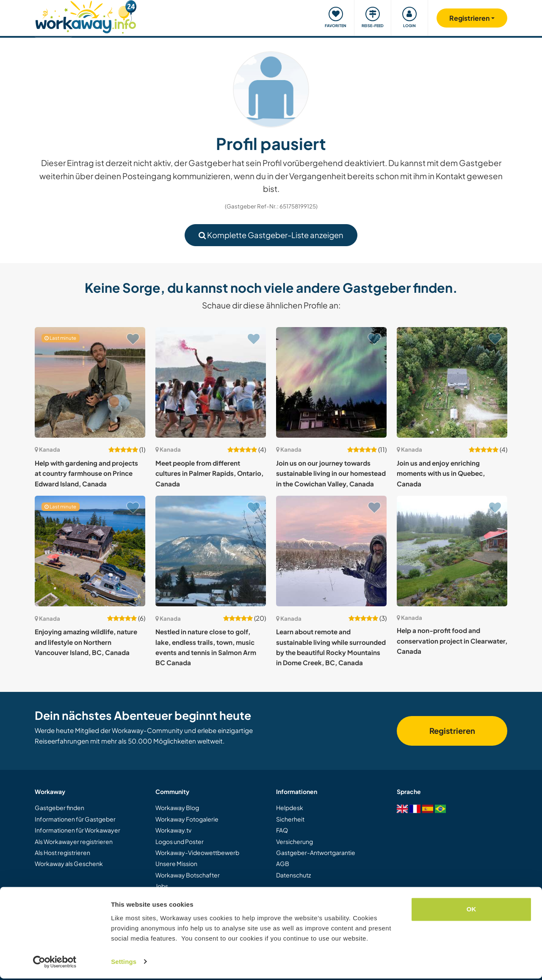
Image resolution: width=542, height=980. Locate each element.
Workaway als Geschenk (69, 863)
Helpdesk (290, 808)
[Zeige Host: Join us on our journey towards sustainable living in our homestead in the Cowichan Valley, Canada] (331, 382)
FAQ (282, 830)
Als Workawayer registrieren (74, 841)
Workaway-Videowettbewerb (197, 852)
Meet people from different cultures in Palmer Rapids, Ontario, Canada (209, 473)
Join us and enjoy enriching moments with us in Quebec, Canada (441, 473)
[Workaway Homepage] (86, 16)
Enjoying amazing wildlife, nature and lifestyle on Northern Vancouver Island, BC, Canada (86, 642)
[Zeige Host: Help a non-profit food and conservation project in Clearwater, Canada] (452, 551)
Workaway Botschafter (188, 875)
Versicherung (295, 841)
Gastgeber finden (59, 808)
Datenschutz (293, 875)
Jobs (162, 886)
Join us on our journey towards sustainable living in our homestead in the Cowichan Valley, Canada (331, 473)
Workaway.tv (173, 830)
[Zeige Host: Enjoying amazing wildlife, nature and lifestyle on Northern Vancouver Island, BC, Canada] (90, 551)
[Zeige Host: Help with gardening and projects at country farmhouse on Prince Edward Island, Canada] (90, 382)
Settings (124, 963)
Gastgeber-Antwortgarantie (316, 852)
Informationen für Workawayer (77, 830)
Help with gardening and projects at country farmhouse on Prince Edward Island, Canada (86, 473)
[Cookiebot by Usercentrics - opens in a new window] (55, 963)
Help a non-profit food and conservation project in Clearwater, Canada (452, 641)
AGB (283, 863)
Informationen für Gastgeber (75, 819)
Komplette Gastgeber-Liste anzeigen (271, 235)
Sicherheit (290, 819)
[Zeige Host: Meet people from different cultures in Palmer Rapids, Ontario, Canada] (211, 382)
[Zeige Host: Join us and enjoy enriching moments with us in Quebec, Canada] (452, 382)
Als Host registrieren (62, 852)
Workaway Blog (177, 808)
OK (471, 911)
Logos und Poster (180, 841)
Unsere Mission (176, 863)
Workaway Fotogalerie (187, 819)
